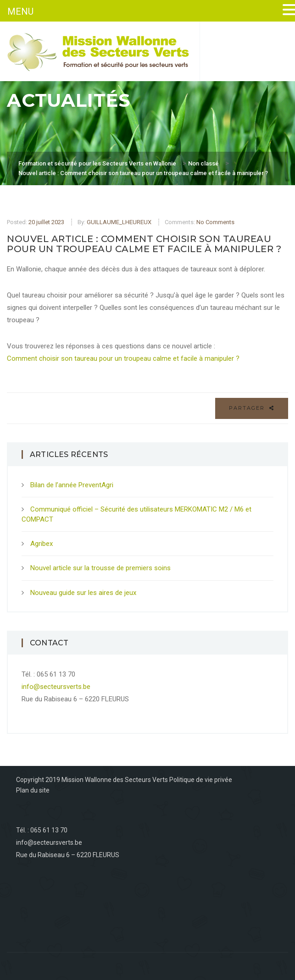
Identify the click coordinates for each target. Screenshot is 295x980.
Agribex (42, 544)
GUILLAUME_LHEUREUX (119, 222)
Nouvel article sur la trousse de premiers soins (100, 568)
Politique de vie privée (201, 780)
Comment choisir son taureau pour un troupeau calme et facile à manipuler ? (123, 358)
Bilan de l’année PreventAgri (72, 485)
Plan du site (33, 790)
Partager (252, 408)
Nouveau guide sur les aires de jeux (83, 593)
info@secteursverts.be (56, 687)
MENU (20, 11)
